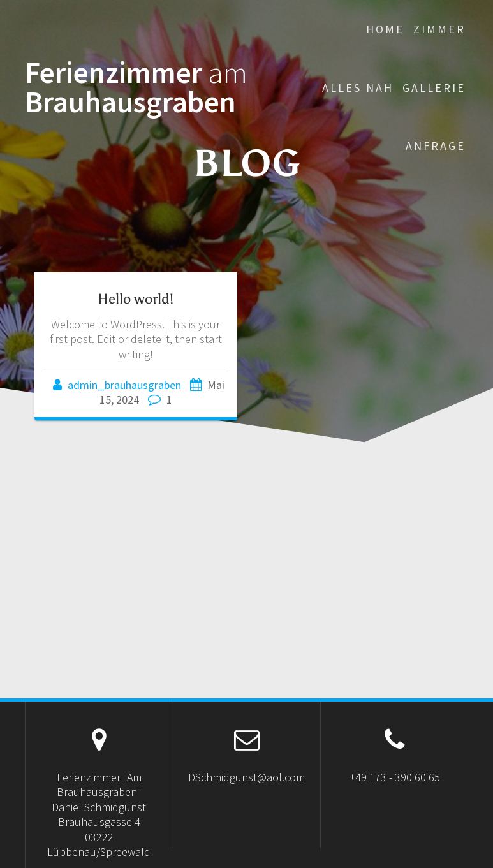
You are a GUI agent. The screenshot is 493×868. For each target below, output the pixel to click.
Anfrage (436, 146)
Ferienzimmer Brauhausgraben (136, 88)
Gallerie (434, 88)
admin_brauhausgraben (124, 385)
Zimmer (439, 29)
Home (385, 29)
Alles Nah (358, 88)
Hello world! (136, 299)
